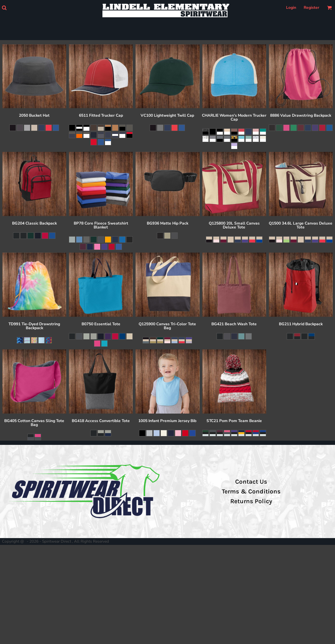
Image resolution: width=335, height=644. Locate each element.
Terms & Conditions (251, 491)
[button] (4, 8)
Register (312, 7)
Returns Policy (251, 501)
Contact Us (251, 482)
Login (291, 7)
